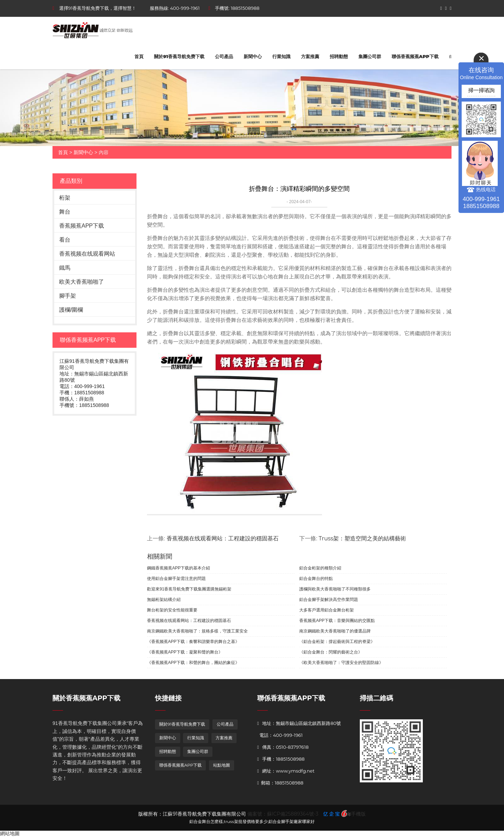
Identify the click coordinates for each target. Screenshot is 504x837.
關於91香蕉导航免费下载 (179, 56)
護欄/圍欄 (71, 310)
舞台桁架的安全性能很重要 (172, 610)
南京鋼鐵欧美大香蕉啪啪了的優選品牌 (335, 631)
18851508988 (245, 8)
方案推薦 (310, 56)
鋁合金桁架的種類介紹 (320, 568)
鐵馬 (65, 268)
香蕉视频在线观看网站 (87, 254)
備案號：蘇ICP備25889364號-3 (283, 814)
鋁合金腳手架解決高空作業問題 (329, 600)
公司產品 (224, 56)
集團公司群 (370, 56)
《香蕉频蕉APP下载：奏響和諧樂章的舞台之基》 (193, 642)
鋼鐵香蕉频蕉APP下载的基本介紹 (178, 568)
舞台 (65, 212)
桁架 (65, 198)
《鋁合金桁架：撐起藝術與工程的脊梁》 (337, 642)
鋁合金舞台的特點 (316, 579)
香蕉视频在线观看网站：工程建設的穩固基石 (223, 538)
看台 (65, 240)
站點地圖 (222, 765)
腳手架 (68, 296)
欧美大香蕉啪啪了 (82, 282)
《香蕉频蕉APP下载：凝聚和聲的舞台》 (185, 652)
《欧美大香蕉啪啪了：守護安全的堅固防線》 (341, 663)
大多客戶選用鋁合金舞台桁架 (327, 610)
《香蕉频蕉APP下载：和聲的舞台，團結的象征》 (193, 663)
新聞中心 (253, 56)
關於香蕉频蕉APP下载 (86, 698)
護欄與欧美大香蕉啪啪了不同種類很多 (335, 589)
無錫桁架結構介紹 (164, 600)
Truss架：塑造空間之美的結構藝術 (363, 538)
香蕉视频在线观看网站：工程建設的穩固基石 (189, 621)
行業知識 (281, 56)
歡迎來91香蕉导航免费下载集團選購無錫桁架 (189, 589)
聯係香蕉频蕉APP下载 (415, 56)
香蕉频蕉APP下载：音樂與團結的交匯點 (337, 621)
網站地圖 (10, 833)
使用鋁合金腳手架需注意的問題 (176, 579)
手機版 (358, 814)
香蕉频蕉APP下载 (82, 226)
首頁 (139, 56)
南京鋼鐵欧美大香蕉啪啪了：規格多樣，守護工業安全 (197, 631)
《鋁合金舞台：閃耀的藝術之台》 (331, 652)
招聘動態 (339, 56)
